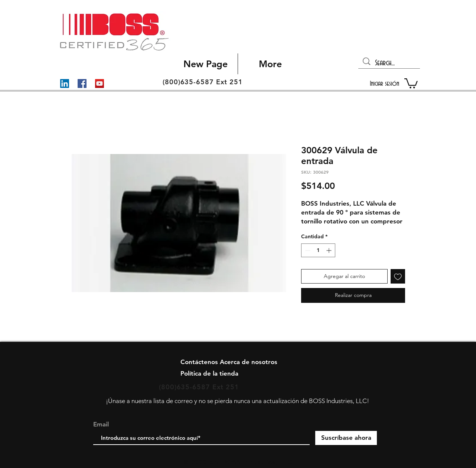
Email (101, 424)
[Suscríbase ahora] (346, 438)
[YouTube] (100, 84)
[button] (411, 83)
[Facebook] (82, 84)
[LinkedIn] (65, 84)
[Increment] (330, 250)
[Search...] (390, 63)
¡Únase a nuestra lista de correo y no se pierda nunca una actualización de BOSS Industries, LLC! (237, 401)
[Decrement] (307, 250)
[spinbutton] (318, 250)
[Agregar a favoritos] (398, 276)
